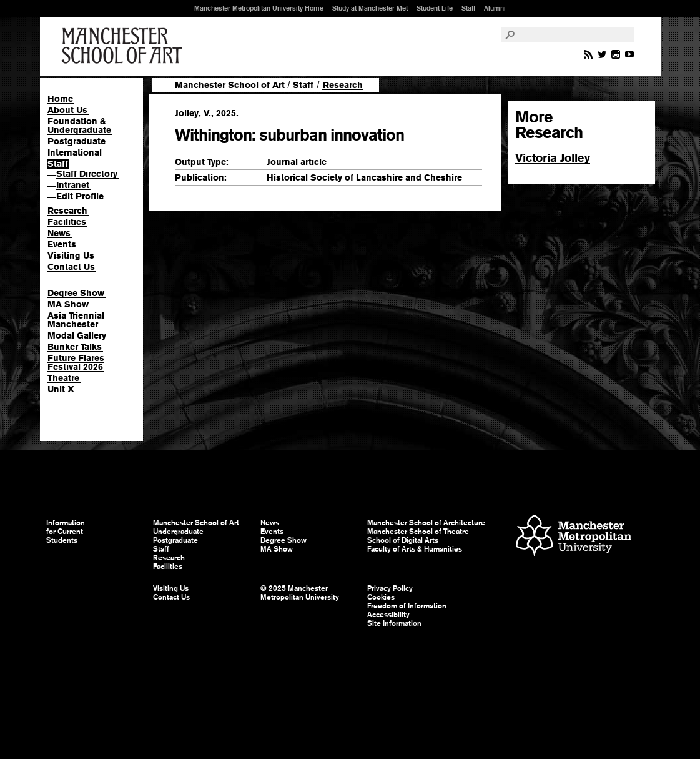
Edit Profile (80, 196)
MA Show (68, 304)
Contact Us (71, 267)
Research (67, 211)
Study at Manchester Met (370, 8)
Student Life (435, 8)
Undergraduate (178, 532)
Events (62, 244)
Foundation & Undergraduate (79, 126)
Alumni (495, 8)
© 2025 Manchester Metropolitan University (300, 593)
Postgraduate (76, 141)
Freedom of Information (407, 606)
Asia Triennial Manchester (76, 320)
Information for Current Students (66, 532)
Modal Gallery (77, 335)
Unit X (61, 389)
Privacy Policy (390, 588)
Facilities (67, 222)
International (75, 152)
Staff (468, 8)
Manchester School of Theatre (418, 532)
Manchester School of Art (124, 46)
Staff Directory (87, 174)
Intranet (73, 185)
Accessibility (388, 615)
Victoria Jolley (553, 158)
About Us (67, 110)
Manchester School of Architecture (426, 523)
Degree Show (76, 293)
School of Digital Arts (403, 540)
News (59, 233)
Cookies (381, 597)
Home (60, 99)
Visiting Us (71, 255)
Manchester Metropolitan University (574, 537)
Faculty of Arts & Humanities (415, 549)
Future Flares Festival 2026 (76, 362)
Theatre (63, 378)
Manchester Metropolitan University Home (259, 8)
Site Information (394, 623)
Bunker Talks (75, 347)
